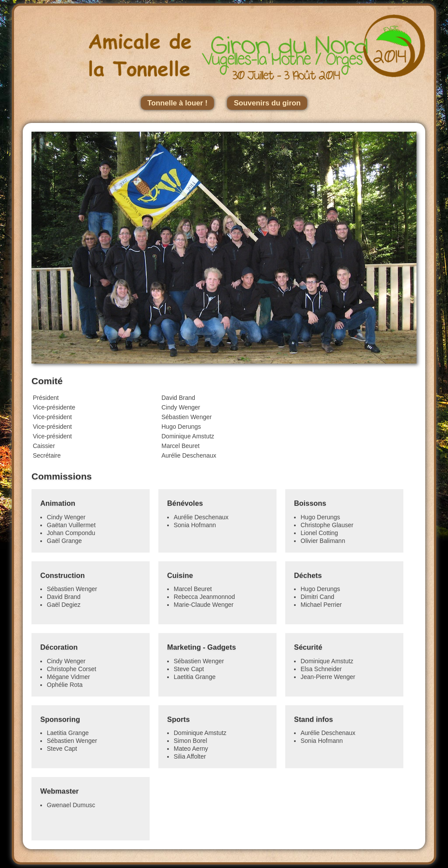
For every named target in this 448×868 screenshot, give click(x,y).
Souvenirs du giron (267, 103)
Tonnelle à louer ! (178, 103)
